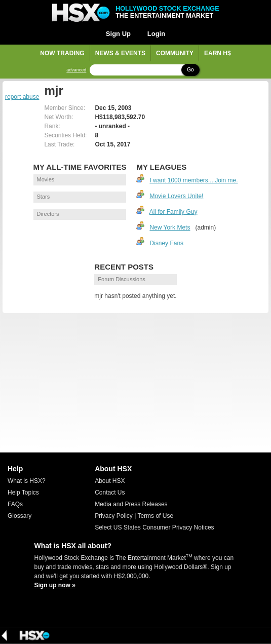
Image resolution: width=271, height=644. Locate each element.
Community (175, 53)
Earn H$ (218, 53)
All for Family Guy (173, 212)
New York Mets (170, 228)
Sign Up (118, 34)
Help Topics (23, 493)
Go (190, 70)
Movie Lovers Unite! (176, 196)
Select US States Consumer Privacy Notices (154, 527)
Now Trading (62, 53)
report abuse (22, 97)
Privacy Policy (114, 516)
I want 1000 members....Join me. (193, 180)
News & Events (120, 53)
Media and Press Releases (131, 504)
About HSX (110, 481)
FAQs (15, 504)
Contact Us (110, 493)
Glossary (20, 516)
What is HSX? (27, 481)
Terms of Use (155, 516)
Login (156, 34)
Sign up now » (55, 585)
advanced (76, 70)
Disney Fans (166, 243)
